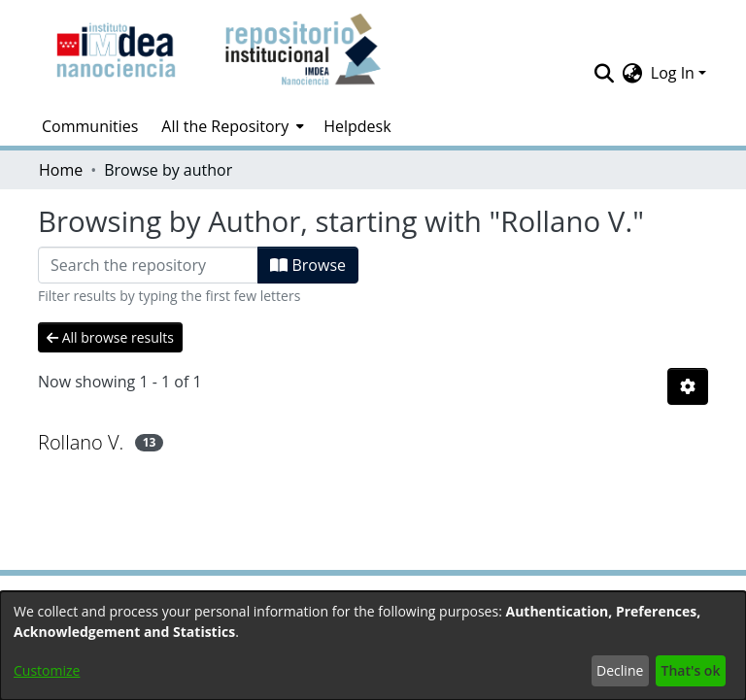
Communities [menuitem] (90, 126)
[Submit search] (605, 73)
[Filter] (148, 265)
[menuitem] (231, 126)
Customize (47, 670)
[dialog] (373, 646)
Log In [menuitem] (673, 73)
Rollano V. (81, 442)
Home (61, 170)
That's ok (691, 670)
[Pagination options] (688, 386)
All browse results (110, 337)
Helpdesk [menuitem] (357, 126)
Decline (620, 670)
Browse (308, 265)
